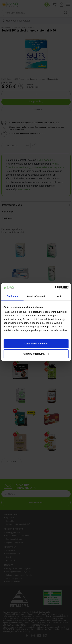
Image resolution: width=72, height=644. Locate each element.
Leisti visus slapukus (36, 344)
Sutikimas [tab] (12, 296)
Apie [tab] (60, 296)
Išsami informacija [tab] (36, 296)
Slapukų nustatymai (36, 354)
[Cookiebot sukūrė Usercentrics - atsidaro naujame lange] (55, 288)
